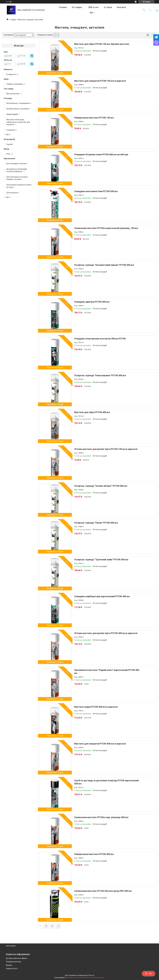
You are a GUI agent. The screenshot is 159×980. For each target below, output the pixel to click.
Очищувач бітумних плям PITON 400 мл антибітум (101, 154)
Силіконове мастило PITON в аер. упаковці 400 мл (101, 817)
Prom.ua (91, 975)
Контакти (121, 7)
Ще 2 (8, 134)
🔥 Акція (108, 7)
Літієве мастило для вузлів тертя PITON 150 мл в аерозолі (106, 449)
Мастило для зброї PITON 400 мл (92, 412)
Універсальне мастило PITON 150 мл (94, 118)
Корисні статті (12, 969)
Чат (149, 974)
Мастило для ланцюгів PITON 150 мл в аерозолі (100, 81)
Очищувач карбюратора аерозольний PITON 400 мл (102, 596)
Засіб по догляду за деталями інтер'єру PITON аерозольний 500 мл (106, 782)
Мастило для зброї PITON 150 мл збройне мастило (102, 44)
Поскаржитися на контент (75, 978)
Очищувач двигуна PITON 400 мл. (92, 302)
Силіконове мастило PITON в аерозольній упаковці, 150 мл (106, 228)
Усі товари (77, 7)
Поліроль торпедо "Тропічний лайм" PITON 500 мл (101, 560)
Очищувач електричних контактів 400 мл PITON (100, 339)
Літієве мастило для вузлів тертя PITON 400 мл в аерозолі (106, 633)
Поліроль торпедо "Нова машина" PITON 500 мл (100, 375)
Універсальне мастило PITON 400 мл (94, 854)
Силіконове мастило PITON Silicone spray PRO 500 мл (103, 891)
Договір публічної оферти (17, 958)
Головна (63, 7)
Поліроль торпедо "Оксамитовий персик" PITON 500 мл (104, 265)
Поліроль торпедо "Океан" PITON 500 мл (96, 523)
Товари (13, 20)
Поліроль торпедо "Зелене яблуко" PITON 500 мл (101, 486)
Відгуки (9, 965)
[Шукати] (144, 10)
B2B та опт (94, 7)
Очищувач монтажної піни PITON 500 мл (96, 191)
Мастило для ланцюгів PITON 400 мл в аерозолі (100, 744)
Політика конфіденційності (95, 978)
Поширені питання (14, 962)
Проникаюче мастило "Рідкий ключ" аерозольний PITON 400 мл (107, 672)
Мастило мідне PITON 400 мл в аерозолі (96, 707)
